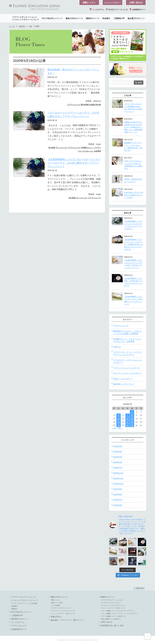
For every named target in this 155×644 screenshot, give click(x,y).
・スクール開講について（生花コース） (113, 616)
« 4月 (114, 428)
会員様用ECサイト (138, 10)
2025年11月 (118, 478)
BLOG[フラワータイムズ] (117, 10)
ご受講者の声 (119, 18)
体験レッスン (89, 3)
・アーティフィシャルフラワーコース (62, 611)
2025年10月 (118, 484)
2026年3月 (118, 457)
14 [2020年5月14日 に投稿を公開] (128, 419)
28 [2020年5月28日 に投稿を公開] (128, 425)
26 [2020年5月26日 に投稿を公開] (119, 425)
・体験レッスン (55, 600)
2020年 (22, 26)
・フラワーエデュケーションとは (111, 600)
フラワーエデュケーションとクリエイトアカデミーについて (25, 18)
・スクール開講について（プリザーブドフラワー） (117, 611)
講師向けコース (93, 18)
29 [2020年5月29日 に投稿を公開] (132, 425)
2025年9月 (118, 489)
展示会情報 (85, 105)
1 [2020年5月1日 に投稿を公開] (132, 412)
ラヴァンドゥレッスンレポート (127, 368)
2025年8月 (118, 494)
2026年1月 (118, 468)
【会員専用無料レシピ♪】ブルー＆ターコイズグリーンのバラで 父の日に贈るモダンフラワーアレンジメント (74, 163)
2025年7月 (118, 500)
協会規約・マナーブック (124, 384)
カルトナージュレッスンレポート (128, 373)
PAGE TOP (140, 588)
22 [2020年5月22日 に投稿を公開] (132, 422)
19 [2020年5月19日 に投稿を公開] (119, 422)
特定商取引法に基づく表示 (112, 626)
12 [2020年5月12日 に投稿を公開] (119, 419)
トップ (12, 26)
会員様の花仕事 (95, 105)
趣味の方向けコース (74, 18)
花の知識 (52, 148)
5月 (31, 26)
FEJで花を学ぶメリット (52, 18)
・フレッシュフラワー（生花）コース (62, 613)
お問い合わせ (136, 3)
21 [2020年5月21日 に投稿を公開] (128, 422)
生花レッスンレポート (123, 379)
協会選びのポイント (136, 18)
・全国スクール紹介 (56, 603)
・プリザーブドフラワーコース (60, 608)
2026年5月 (118, 446)
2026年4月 (118, 452)
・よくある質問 (55, 605)
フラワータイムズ (19, 626)
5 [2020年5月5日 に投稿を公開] (119, 415)
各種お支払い (56, 617)
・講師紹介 (14, 609)
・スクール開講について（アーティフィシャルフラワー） (119, 613)
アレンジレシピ (61, 148)
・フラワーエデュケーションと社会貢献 (24, 603)
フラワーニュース (74, 105)
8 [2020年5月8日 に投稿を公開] (132, 415)
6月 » (120, 428)
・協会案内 (14, 606)
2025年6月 (118, 505)
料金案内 (106, 18)
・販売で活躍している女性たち (110, 619)
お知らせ (117, 347)
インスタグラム (97, 10)
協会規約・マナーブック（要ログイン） (68, 620)
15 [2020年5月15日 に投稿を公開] (132, 419)
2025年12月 (118, 473)
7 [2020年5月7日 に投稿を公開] (128, 415)
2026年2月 (118, 462)
